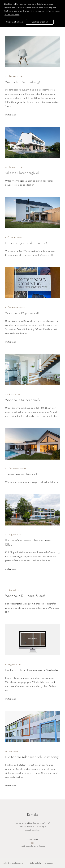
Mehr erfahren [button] (12, 14)
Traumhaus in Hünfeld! (21, 474)
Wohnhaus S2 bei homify (23, 400)
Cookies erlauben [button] (40, 22)
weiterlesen (10, 115)
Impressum (48, 863)
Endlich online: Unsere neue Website (32, 670)
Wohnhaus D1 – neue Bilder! (25, 596)
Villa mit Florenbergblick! (23, 173)
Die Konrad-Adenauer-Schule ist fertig (32, 757)
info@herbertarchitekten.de (32, 845)
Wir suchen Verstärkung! (23, 82)
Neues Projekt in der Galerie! (26, 243)
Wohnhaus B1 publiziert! (22, 313)
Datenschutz (35, 863)
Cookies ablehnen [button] (14, 22)
